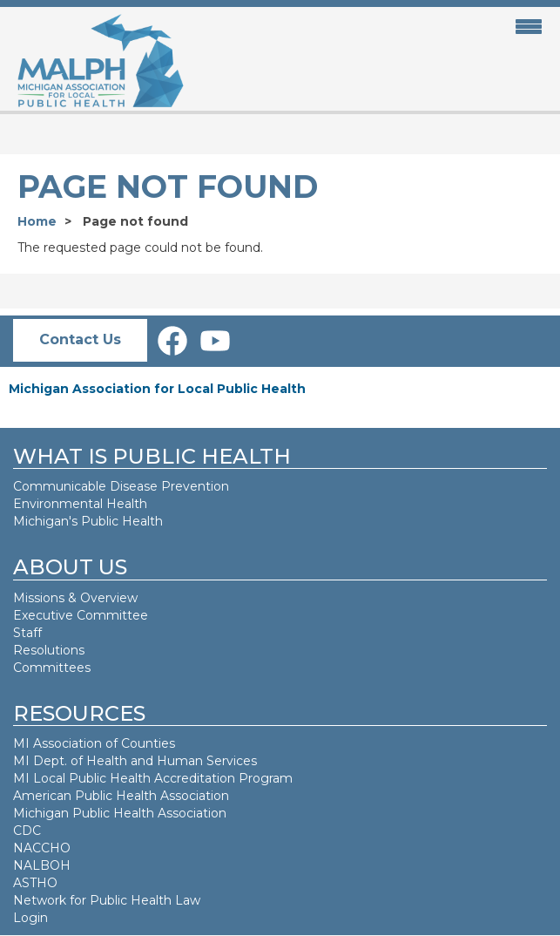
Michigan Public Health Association (120, 813)
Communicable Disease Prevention (121, 486)
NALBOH (42, 865)
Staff (27, 633)
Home (37, 221)
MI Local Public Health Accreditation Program (153, 778)
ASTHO (35, 883)
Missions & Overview (75, 598)
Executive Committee (81, 615)
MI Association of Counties (94, 743)
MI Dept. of (50, 761)
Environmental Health (80, 504)
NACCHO (42, 848)
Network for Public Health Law (107, 900)
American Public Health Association (121, 796)
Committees (52, 668)
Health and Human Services (172, 761)
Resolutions (49, 650)
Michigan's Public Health (90, 521)
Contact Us (80, 339)
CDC (27, 831)
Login (30, 918)
